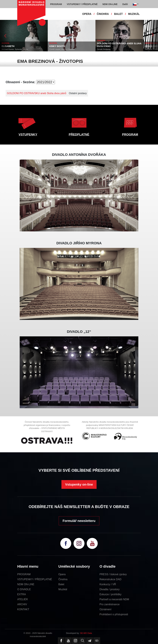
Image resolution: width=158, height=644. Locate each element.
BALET (118, 14)
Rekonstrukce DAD (110, 579)
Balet (61, 584)
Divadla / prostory (110, 589)
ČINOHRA (103, 14)
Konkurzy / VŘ (108, 584)
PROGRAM (130, 134)
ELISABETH (8, 46)
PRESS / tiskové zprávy (113, 574)
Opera (62, 574)
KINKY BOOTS (57, 46)
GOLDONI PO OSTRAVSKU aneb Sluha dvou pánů (37, 93)
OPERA (87, 14)
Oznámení (105, 609)
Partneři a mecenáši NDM (114, 599)
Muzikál (63, 589)
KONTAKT (23, 609)
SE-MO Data (86, 633)
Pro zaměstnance (110, 604)
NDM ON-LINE (26, 584)
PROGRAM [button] (56, 4)
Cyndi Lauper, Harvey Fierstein (62, 49)
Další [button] (125, 4)
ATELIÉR (23, 599)
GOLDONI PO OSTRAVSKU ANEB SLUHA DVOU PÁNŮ (119, 45)
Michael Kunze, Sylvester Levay (15, 49)
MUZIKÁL (134, 14)
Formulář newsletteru (79, 521)
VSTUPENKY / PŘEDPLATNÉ (35, 579)
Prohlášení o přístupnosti (114, 614)
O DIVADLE (24, 589)
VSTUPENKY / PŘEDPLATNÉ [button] (82, 4)
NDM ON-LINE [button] (110, 4)
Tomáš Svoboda (104, 49)
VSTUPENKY (28, 134)
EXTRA (22, 594)
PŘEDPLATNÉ (79, 134)
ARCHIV (22, 604)
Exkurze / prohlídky (110, 594)
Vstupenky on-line (79, 484)
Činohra (63, 579)
